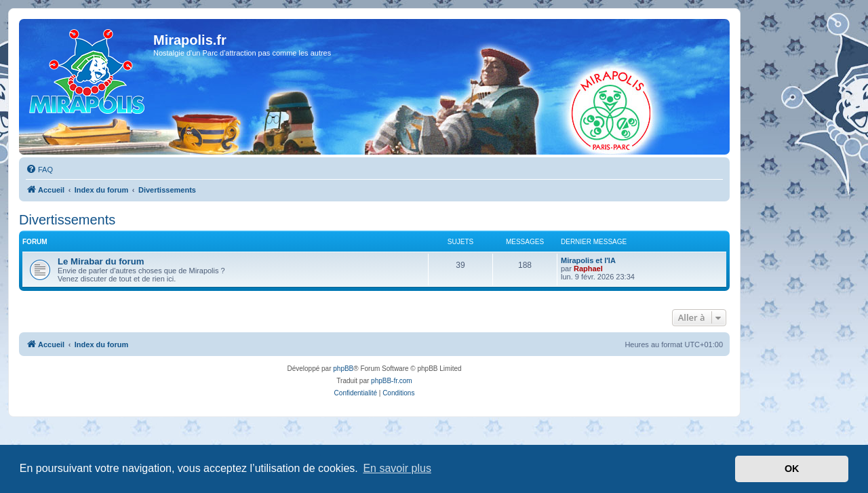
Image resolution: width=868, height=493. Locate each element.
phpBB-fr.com (392, 381)
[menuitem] (39, 170)
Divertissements (67, 220)
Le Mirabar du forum (101, 261)
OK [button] (792, 469)
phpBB (343, 369)
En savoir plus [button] (397, 468)
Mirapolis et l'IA (588, 260)
